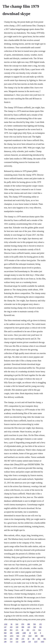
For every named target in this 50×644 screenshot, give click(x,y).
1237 (36, 642)
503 (35, 624)
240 (5, 642)
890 (42, 636)
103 (11, 627)
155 (40, 624)
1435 (42, 642)
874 (23, 624)
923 (18, 636)
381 (39, 639)
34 (30, 633)
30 (11, 624)
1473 (12, 636)
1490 (17, 633)
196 (11, 633)
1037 (30, 636)
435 (11, 639)
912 (40, 630)
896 (23, 627)
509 (35, 627)
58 (28, 639)
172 (34, 630)
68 (33, 639)
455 (28, 630)
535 (5, 639)
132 (17, 642)
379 (24, 636)
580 (17, 639)
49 (22, 630)
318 (17, 627)
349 (5, 630)
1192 (6, 624)
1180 (23, 642)
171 (17, 630)
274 (23, 639)
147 (5, 627)
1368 (24, 633)
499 (36, 636)
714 (11, 642)
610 (17, 624)
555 (35, 633)
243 (29, 627)
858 (5, 633)
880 (29, 624)
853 (11, 630)
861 (45, 639)
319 (29, 642)
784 (5, 636)
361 (40, 627)
